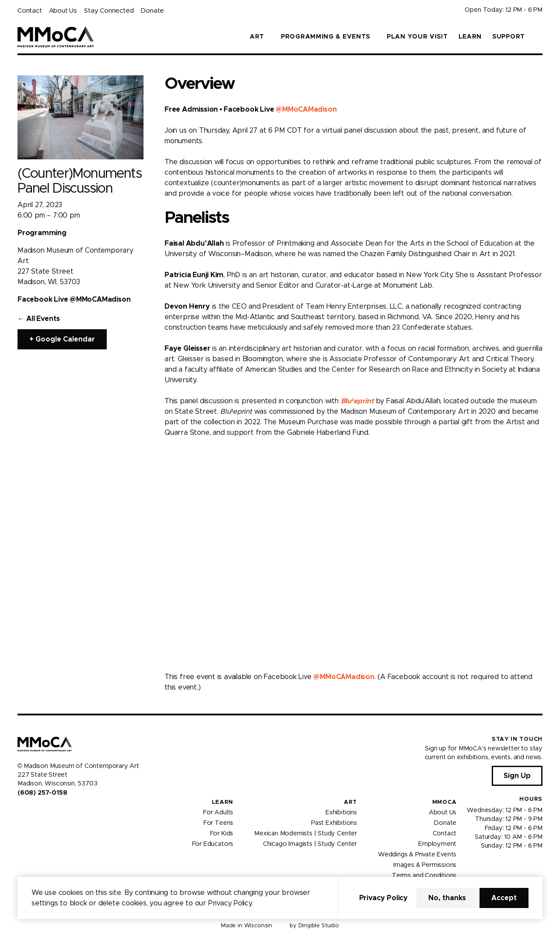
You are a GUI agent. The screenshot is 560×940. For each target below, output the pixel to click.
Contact (30, 11)
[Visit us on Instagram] (31, 811)
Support (509, 37)
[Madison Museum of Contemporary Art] (56, 37)
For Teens (218, 823)
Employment (437, 844)
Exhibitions (341, 813)
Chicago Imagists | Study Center (310, 844)
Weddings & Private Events (417, 855)
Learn (470, 37)
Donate (152, 11)
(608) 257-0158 (42, 793)
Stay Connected (109, 11)
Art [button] (257, 37)
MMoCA (444, 802)
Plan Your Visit (417, 37)
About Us (63, 11)
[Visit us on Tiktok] (52, 811)
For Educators (213, 844)
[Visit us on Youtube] (42, 811)
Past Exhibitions (334, 823)
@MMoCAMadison (306, 109)
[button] (539, 37)
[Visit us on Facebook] (21, 811)
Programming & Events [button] (325, 37)
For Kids (222, 834)
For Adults (218, 813)
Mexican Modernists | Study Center (306, 834)
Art (350, 802)
